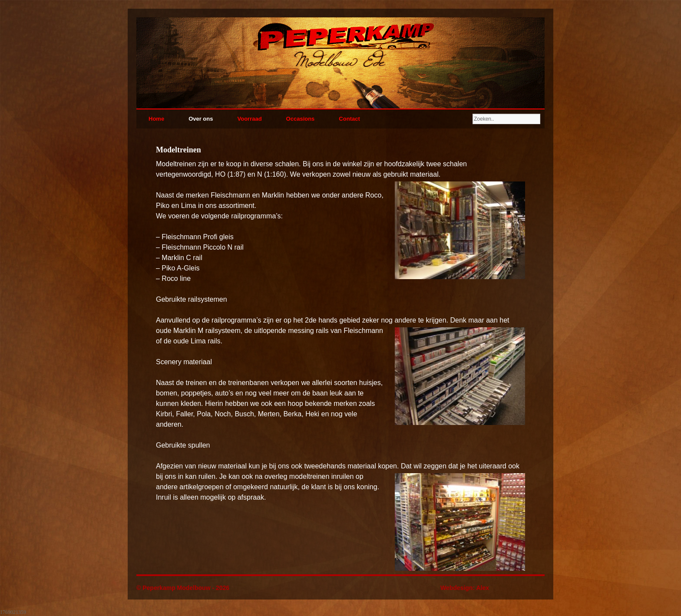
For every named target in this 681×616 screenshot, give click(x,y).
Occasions (301, 119)
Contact (349, 119)
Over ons (201, 119)
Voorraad (249, 119)
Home (156, 119)
